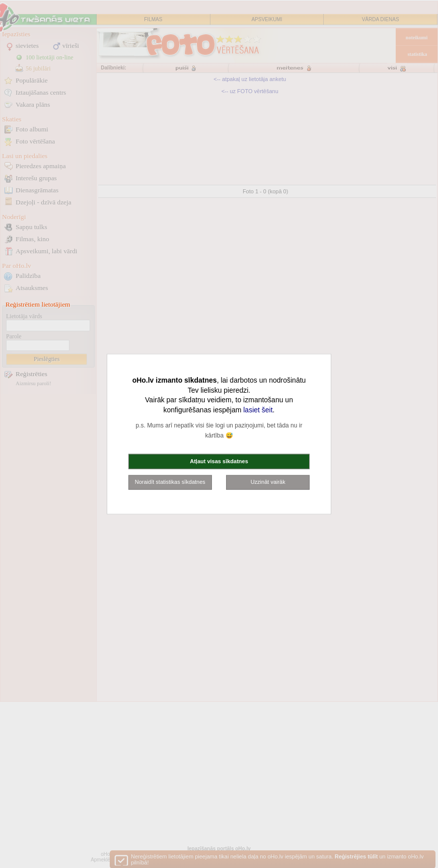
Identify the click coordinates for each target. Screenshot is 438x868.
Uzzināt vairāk (268, 482)
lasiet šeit (258, 409)
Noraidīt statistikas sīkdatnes (170, 482)
